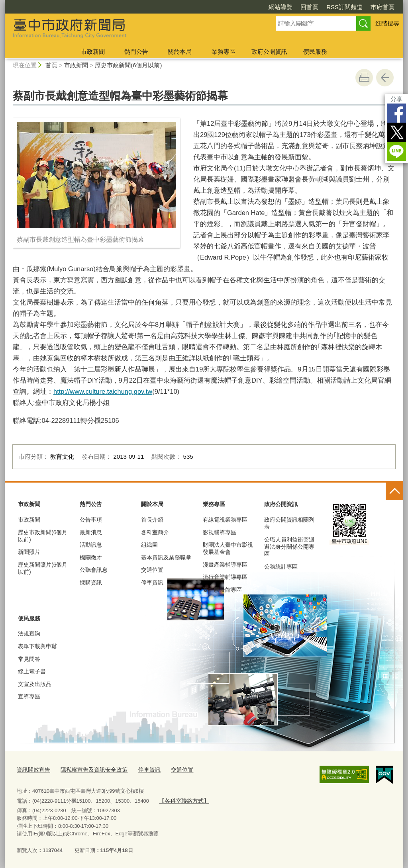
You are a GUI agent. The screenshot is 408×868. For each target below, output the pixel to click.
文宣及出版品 (35, 684)
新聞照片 (29, 552)
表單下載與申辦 (37, 646)
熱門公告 (136, 52)
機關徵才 (91, 557)
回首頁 (309, 7)
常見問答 (29, 659)
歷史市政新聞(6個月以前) (128, 65)
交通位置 (152, 570)
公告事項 (91, 520)
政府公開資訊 (269, 52)
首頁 (51, 65)
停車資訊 (152, 583)
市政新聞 (93, 52)
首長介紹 (152, 520)
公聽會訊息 (94, 570)
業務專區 (224, 52)
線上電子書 (32, 671)
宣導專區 (29, 696)
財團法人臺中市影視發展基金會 (228, 548)
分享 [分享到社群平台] (396, 99)
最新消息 (91, 532)
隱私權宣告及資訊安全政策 (89, 769)
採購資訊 (91, 583)
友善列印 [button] (364, 78)
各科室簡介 (155, 532)
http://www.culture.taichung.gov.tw (103, 391)
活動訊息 (91, 545)
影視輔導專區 (220, 532)
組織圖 (149, 545)
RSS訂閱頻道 (344, 7)
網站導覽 (280, 7)
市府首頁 (382, 7)
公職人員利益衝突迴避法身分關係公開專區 (289, 547)
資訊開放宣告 (32, 769)
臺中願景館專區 (222, 590)
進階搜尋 (387, 23)
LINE (396, 151)
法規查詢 (29, 633)
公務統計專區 (281, 567)
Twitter (396, 132)
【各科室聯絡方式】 (182, 799)
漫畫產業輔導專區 (225, 565)
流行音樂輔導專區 (225, 577)
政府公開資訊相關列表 (289, 523)
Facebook (396, 113)
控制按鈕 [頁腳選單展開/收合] (394, 491)
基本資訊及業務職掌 (166, 557)
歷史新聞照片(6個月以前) (43, 568)
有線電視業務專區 (225, 520)
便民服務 (315, 52)
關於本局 (180, 52)
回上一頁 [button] (385, 78)
